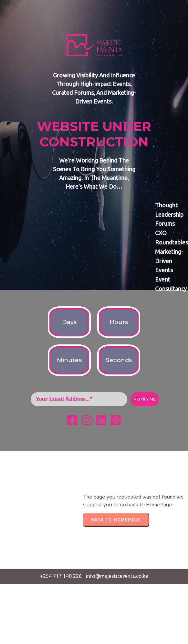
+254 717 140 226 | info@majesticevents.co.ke (94, 576)
